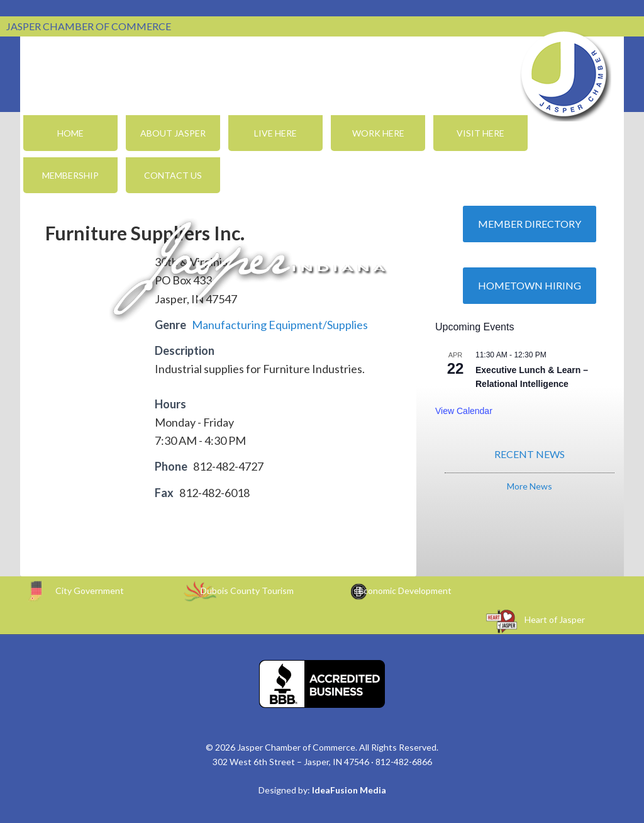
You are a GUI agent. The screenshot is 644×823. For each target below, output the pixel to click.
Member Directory (530, 224)
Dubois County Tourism (247, 591)
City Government (90, 591)
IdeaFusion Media (349, 790)
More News (530, 486)
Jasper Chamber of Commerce (564, 74)
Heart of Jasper (555, 619)
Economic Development (405, 591)
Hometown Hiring (530, 285)
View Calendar (464, 411)
